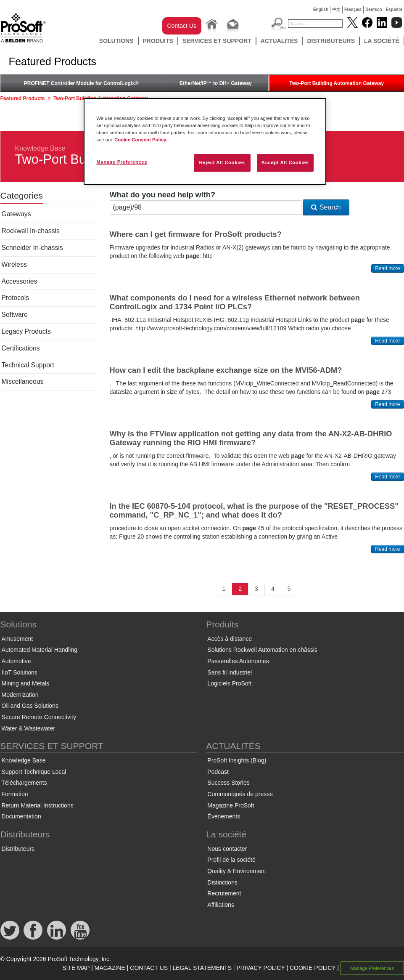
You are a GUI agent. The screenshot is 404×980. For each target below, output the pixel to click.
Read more (387, 268)
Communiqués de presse (240, 794)
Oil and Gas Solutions (30, 706)
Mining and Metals (26, 683)
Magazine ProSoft (231, 805)
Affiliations (221, 905)
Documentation (21, 816)
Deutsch (374, 9)
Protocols (16, 298)
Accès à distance (230, 639)
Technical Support (28, 365)
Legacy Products (26, 331)
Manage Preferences (372, 968)
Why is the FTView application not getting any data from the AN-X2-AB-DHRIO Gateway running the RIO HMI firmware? (251, 438)
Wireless (14, 264)
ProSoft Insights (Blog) (237, 760)
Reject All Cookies (222, 162)
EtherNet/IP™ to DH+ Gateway (216, 83)
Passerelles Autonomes (238, 661)
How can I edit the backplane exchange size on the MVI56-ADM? (226, 370)
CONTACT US (149, 968)
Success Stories (228, 783)
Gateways (16, 214)
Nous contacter (227, 849)
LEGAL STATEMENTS (202, 968)
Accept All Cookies (285, 162)
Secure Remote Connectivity (39, 717)
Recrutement (224, 893)
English (321, 9)
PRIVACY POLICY (260, 968)
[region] (205, 141)
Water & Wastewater (28, 728)
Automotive (16, 661)
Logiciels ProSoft (229, 683)
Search (326, 207)
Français (353, 9)
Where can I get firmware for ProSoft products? (196, 234)
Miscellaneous (23, 381)
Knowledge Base (40, 148)
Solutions (116, 41)
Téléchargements (24, 783)
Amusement (17, 639)
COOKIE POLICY (313, 968)
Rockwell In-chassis (31, 231)
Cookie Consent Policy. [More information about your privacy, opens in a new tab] (141, 140)
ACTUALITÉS (279, 41)
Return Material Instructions (38, 805)
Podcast (218, 772)
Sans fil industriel (230, 672)
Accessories (20, 281)
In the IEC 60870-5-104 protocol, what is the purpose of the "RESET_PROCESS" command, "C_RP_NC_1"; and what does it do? (254, 511)
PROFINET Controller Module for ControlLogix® (81, 83)
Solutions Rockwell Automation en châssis (262, 650)
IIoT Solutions (20, 672)
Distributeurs (331, 41)
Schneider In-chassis (32, 248)
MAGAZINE (110, 968)
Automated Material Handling (40, 650)
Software (15, 315)
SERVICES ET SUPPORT (217, 41)
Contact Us (182, 26)
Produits (158, 41)
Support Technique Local (34, 772)
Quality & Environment (236, 871)
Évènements (224, 816)
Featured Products (23, 98)
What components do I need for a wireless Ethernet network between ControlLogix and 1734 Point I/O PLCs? (235, 302)
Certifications (21, 348)
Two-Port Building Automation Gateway (337, 83)
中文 (336, 9)
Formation (15, 794)
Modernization (20, 695)
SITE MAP (76, 968)
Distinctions (222, 882)
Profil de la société (231, 860)
